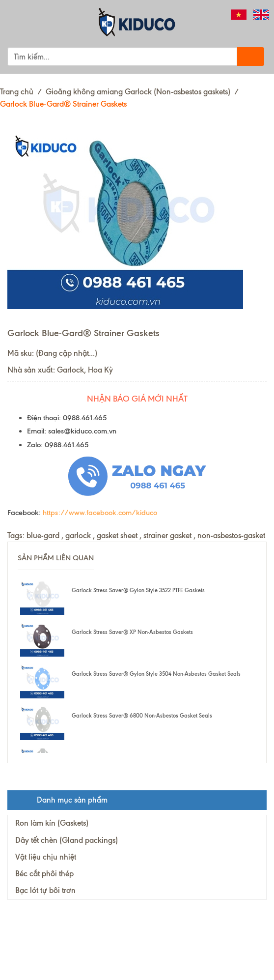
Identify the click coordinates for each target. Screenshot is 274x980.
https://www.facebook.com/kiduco (100, 513)
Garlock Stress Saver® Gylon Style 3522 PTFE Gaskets (138, 590)
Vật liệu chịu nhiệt (46, 857)
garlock (78, 535)
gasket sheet (117, 535)
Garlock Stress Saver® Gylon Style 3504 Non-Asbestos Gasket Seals (156, 674)
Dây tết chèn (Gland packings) (67, 840)
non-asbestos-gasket (231, 535)
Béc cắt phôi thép (44, 874)
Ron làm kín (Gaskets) (52, 823)
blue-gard (43, 535)
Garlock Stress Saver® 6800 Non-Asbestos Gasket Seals (142, 716)
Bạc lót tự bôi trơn (45, 890)
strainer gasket (167, 535)
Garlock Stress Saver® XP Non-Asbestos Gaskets (132, 632)
